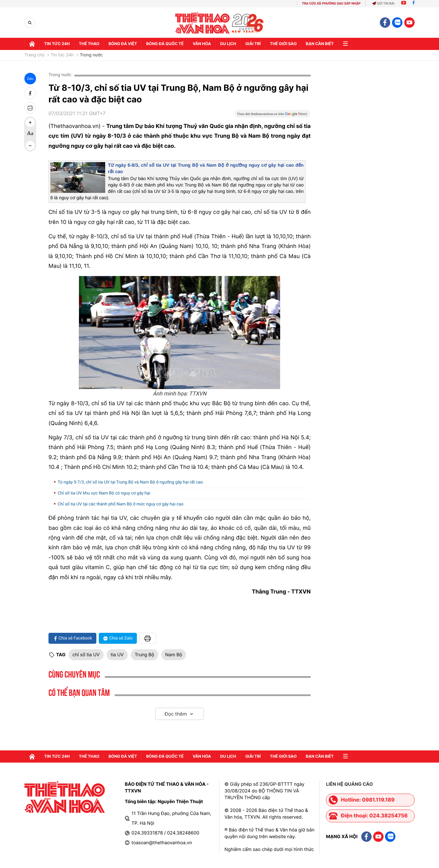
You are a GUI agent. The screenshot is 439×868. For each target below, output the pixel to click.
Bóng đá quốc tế (165, 44)
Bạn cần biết (320, 44)
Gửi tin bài (383, 4)
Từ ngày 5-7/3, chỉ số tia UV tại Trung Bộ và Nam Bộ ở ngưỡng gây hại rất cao (130, 482)
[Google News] (273, 116)
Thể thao (89, 44)
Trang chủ (34, 55)
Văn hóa (202, 44)
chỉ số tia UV (86, 655)
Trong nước (91, 55)
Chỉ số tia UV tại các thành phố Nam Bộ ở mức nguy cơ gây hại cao (121, 504)
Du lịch (228, 44)
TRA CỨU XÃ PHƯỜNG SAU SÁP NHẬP (331, 4)
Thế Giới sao (283, 44)
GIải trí (253, 44)
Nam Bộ (174, 655)
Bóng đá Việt (123, 44)
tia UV (117, 655)
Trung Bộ (145, 655)
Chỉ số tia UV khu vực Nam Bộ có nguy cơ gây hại (104, 493)
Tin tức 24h (57, 44)
